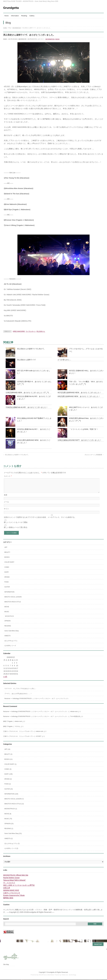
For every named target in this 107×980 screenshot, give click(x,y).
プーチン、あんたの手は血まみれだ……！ (18, 696)
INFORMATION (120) (11, 797)
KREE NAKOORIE (19, 331)
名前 (6, 498)
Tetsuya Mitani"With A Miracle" (15, 883)
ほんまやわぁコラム (11, 644)
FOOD (7, 585)
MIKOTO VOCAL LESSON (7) (14, 802)
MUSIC (57, 39)
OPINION (8, 624)
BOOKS (7, 560)
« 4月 (5, 680)
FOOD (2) (8, 787)
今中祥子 (39, 739)
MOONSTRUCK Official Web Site (16, 878)
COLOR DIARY (9, 565)
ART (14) (7, 752)
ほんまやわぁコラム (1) (12, 846)
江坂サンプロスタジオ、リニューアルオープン (18, 734)
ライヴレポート (31, 331)
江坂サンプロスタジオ (12, 896)
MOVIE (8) (8, 817)
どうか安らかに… (64, 360)
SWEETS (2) (9, 841)
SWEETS (8, 639)
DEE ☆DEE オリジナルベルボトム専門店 (19, 888)
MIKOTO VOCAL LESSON (13, 600)
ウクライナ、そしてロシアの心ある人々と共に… (20, 691)
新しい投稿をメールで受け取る (16, 530)
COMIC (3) (8, 772)
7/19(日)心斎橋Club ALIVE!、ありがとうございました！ (27, 407)
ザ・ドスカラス (9, 886)
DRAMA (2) (8, 782)
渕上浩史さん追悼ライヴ (26, 360)
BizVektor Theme (54, 975)
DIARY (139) (9, 777)
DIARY (7, 575)
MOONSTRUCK (9, 619)
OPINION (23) (9, 827)
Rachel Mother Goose (11, 881)
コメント (8, 476)
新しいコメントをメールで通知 (16, 525)
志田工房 (7, 891)
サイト (6, 512)
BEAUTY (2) (8, 757)
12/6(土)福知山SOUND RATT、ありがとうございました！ (80, 440)
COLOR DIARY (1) (10, 767)
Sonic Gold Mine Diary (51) (13, 836)
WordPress (42, 975)
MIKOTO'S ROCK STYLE (13, 605)
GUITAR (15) (9, 792)
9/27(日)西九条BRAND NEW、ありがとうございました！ (79, 393)
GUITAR (7, 590)
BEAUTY (7, 555)
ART (6, 550)
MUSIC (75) (8, 822)
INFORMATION (50, 39)
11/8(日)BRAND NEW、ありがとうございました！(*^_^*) (27, 393)
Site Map (6, 965)
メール (6, 505)
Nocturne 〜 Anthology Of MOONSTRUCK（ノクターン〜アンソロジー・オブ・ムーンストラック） (37, 701)
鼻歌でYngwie (8, 724)
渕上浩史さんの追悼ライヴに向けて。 (31, 349)
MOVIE (7, 610)
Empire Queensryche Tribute (14, 898)
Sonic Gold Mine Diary (12, 634)
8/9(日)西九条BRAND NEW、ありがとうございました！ (79, 396)
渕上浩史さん (41, 331)
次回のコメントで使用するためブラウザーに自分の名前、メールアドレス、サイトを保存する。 (40, 520)
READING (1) (9, 831)
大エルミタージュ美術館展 (94, 455)
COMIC (7, 570)
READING (8, 629)
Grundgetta (11, 8)
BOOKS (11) (8, 762)
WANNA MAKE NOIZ (11, 893)
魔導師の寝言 (8, 901)
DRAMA (7, 580)
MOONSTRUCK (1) (11, 812)
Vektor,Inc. (65, 975)
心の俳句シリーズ (10, 648)
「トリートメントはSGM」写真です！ (84, 429)
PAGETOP (98, 944)
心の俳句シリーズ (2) (11, 851)
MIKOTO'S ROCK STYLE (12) (14, 807)
